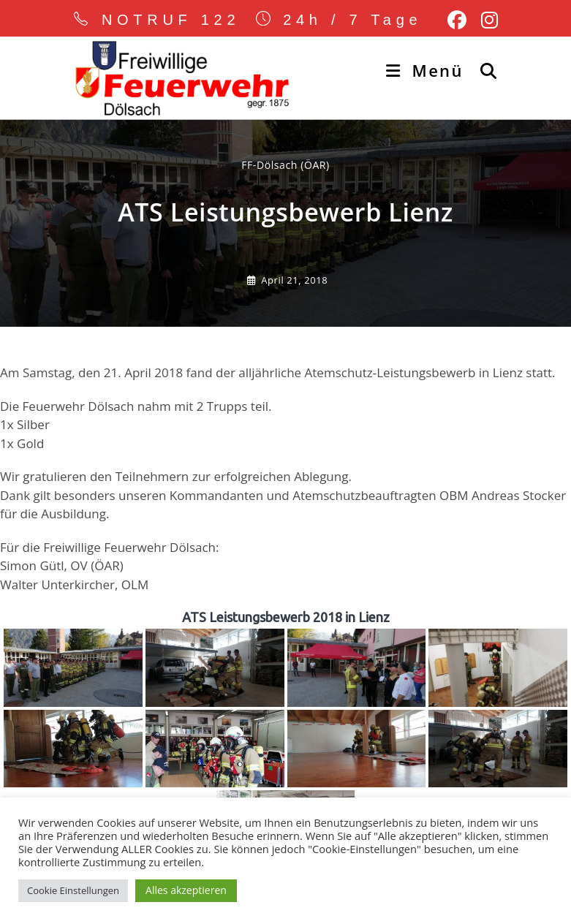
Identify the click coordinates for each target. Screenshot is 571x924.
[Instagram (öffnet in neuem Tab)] (486, 20)
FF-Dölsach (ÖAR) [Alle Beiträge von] (285, 165)
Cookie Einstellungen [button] (73, 890)
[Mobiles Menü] (427, 70)
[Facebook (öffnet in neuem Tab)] (457, 20)
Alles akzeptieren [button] (186, 890)
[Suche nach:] (484, 70)
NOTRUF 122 (171, 20)
